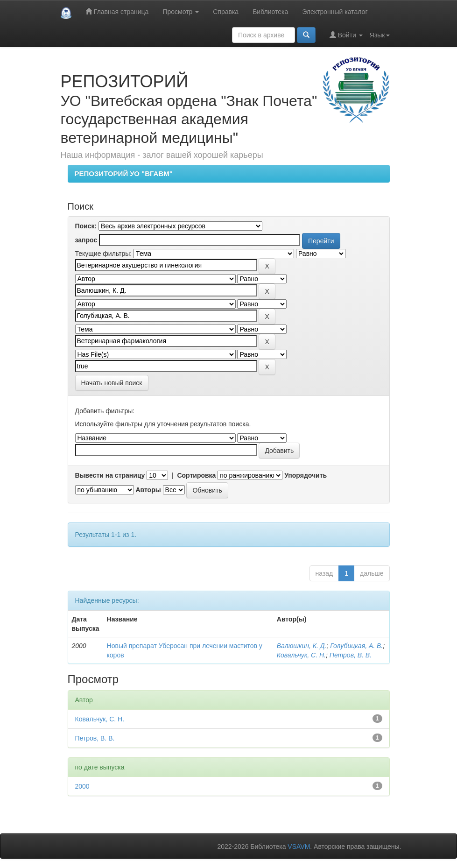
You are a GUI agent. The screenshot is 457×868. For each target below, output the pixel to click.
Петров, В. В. (351, 655)
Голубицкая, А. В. (356, 646)
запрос (86, 240)
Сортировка (196, 475)
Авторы (148, 490)
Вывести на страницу (110, 475)
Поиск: (86, 226)
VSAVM (299, 847)
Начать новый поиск (112, 383)
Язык (380, 35)
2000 (82, 786)
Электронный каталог (335, 12)
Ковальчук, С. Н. (301, 655)
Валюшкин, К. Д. (302, 646)
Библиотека (270, 12)
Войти (346, 35)
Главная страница (117, 11)
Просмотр (181, 12)
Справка (226, 12)
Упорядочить (306, 475)
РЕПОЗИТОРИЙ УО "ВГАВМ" (124, 173)
